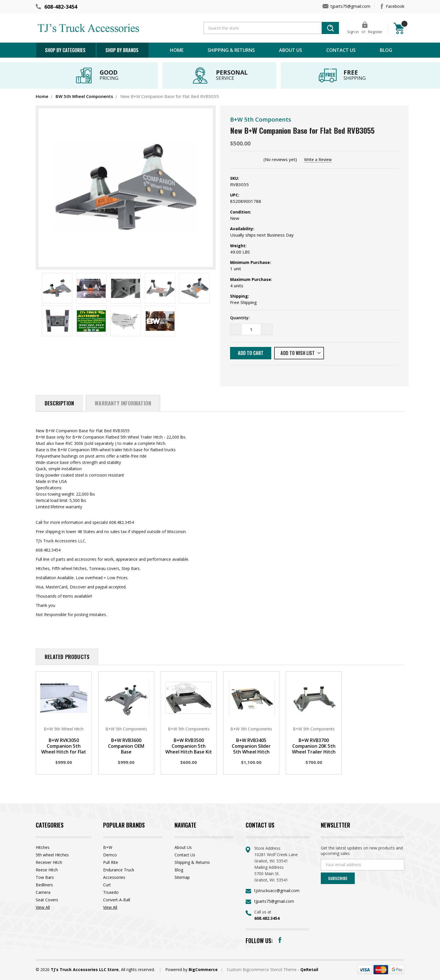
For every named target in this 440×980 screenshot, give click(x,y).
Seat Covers (47, 900)
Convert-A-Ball (117, 900)
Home (177, 50)
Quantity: (240, 318)
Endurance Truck (119, 870)
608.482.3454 (267, 918)
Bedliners (44, 885)
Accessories (114, 877)
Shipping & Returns (231, 50)
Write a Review (318, 159)
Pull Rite (111, 862)
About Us (291, 50)
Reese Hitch (47, 870)
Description (59, 403)
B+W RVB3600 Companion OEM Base (126, 746)
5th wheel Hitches (52, 855)
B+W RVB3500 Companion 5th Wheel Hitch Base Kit (189, 746)
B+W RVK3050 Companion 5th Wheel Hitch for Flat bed (64, 749)
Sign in (353, 32)
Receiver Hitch (49, 862)
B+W (108, 847)
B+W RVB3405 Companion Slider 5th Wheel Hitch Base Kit (251, 749)
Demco (110, 855)
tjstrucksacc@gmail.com (277, 891)
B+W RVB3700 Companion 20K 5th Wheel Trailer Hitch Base (314, 749)
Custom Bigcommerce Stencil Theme (262, 969)
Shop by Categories (65, 50)
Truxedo (111, 892)
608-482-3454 (61, 7)
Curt (107, 885)
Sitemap (182, 877)
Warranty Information (123, 403)
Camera (43, 892)
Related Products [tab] (67, 657)
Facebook (395, 6)
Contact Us (341, 50)
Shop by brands (122, 50)
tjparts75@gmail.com (350, 6)
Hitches (43, 847)
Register (375, 32)
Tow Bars (45, 877)
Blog (386, 50)
